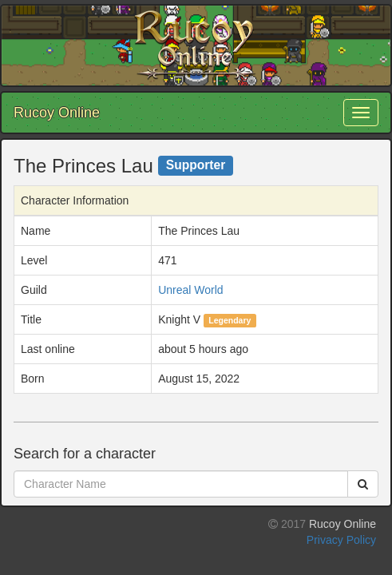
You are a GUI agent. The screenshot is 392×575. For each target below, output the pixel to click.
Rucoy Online (57, 113)
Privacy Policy (341, 540)
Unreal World (190, 290)
